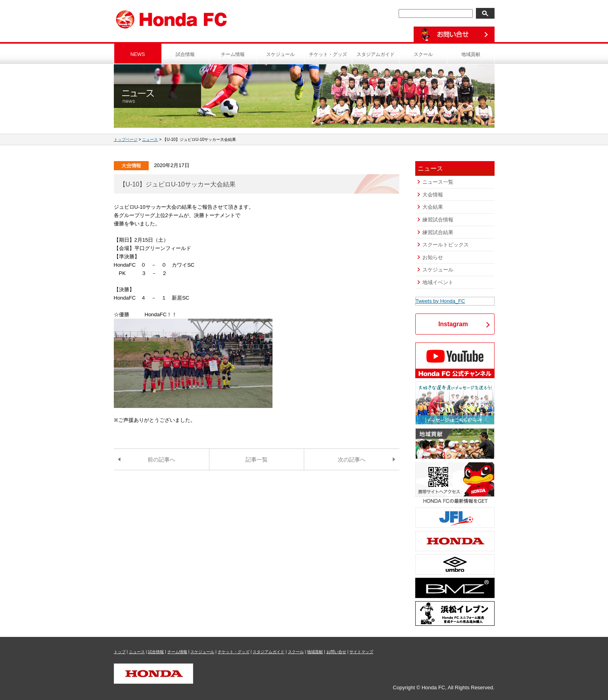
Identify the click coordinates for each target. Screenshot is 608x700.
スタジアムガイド (376, 54)
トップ (120, 652)
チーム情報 (233, 54)
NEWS (138, 54)
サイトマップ (361, 652)
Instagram (453, 324)
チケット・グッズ (328, 54)
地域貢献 (471, 54)
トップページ (126, 139)
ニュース (150, 139)
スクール (423, 54)
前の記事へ (161, 460)
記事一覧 (257, 460)
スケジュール (280, 54)
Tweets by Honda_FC (440, 301)
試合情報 (185, 54)
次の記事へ (352, 460)
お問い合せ (336, 652)
